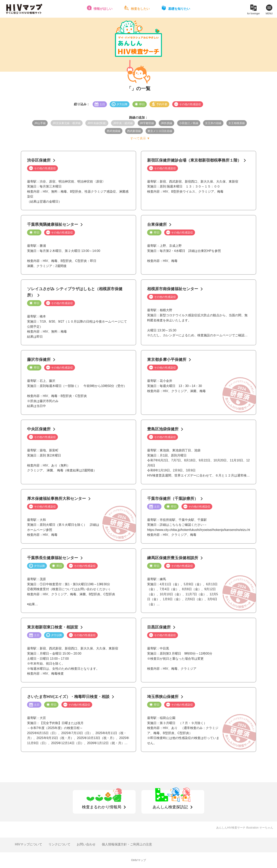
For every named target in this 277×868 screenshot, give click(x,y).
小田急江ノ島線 (189, 123)
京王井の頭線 (213, 123)
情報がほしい (103, 9)
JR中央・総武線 (123, 123)
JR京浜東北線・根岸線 (67, 123)
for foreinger (254, 14)
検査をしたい (140, 9)
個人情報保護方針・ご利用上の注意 (127, 844)
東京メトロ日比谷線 (160, 131)
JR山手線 (40, 123)
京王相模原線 (237, 123)
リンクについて (59, 844)
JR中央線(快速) (97, 123)
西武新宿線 (134, 131)
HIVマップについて (29, 844)
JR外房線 (166, 123)
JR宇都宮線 (147, 123)
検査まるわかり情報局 (102, 807)
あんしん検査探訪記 (170, 807)
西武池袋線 (114, 131)
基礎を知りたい (179, 9)
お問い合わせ (86, 844)
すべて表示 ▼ (140, 138)
